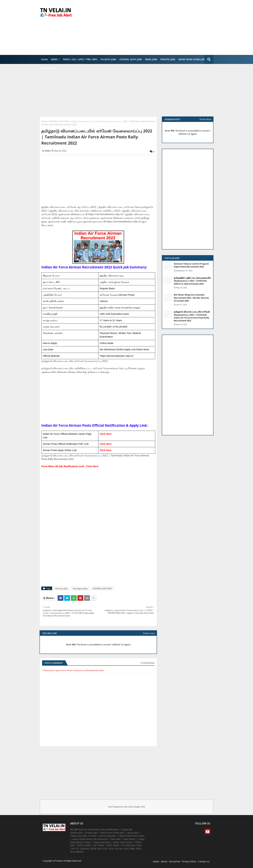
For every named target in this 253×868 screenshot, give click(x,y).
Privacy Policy (189, 861)
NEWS (54, 59)
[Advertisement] (155, 27)
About (164, 861)
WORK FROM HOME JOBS (192, 59)
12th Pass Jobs (61, 589)
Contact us (204, 861)
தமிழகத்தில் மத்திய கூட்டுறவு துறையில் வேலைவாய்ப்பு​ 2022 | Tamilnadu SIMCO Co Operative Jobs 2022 (192, 281)
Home (44, 59)
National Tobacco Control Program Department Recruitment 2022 (191, 265)
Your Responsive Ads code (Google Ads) (126, 807)
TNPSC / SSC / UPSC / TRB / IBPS (80, 59)
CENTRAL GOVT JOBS (131, 59)
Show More (205, 119)
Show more (149, 633)
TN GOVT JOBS (108, 59)
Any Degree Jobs (80, 589)
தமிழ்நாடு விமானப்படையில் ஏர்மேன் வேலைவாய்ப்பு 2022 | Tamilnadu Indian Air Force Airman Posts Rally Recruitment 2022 (192, 316)
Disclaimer (175, 861)
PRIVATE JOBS (168, 59)
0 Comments (148, 663)
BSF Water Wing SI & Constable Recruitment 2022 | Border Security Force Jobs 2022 (191, 298)
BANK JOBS (151, 59)
